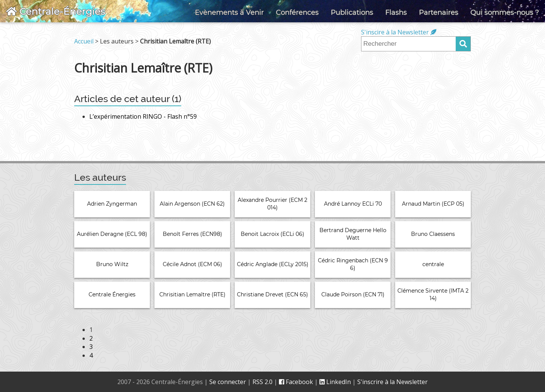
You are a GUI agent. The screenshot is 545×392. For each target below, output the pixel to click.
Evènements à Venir (229, 12)
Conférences (297, 12)
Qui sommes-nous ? (505, 12)
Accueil (84, 41)
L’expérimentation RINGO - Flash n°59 (143, 116)
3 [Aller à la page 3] (91, 347)
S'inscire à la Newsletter (399, 32)
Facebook (296, 382)
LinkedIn (335, 382)
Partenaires (439, 12)
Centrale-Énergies (55, 11)
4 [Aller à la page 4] (91, 355)
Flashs (396, 12)
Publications (352, 12)
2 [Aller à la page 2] (91, 338)
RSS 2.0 (262, 382)
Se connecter (228, 382)
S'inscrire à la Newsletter (392, 382)
